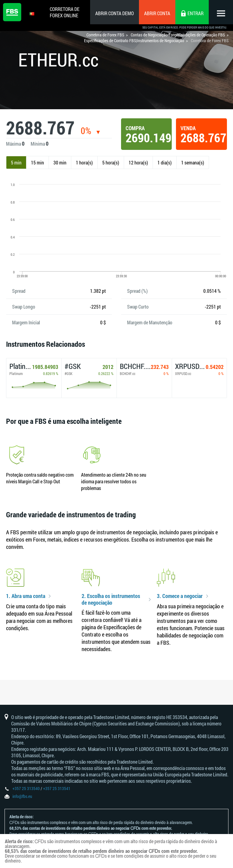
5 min (16, 162)
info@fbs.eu (22, 796)
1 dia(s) (165, 162)
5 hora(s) (111, 162)
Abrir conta (157, 13)
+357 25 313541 (57, 788)
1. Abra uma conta (26, 596)
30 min (60, 162)
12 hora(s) (138, 162)
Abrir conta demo (115, 13)
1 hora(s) (84, 162)
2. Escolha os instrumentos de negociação (111, 599)
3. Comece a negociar (180, 596)
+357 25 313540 (26, 788)
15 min (37, 162)
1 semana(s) (193, 162)
